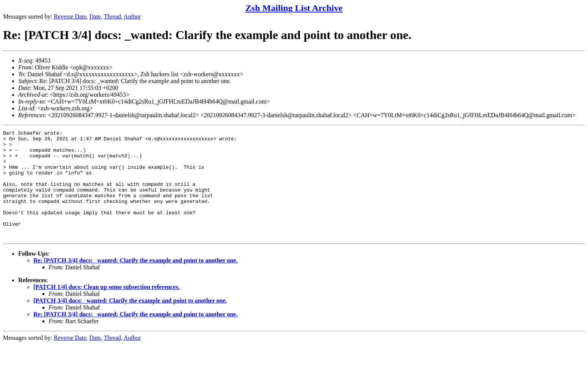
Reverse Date (70, 16)
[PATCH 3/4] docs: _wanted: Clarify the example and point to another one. (130, 322)
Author (132, 16)
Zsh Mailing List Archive (294, 8)
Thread (112, 16)
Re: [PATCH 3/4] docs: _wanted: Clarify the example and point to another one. (135, 282)
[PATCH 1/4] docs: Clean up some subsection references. (106, 309)
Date (95, 16)
